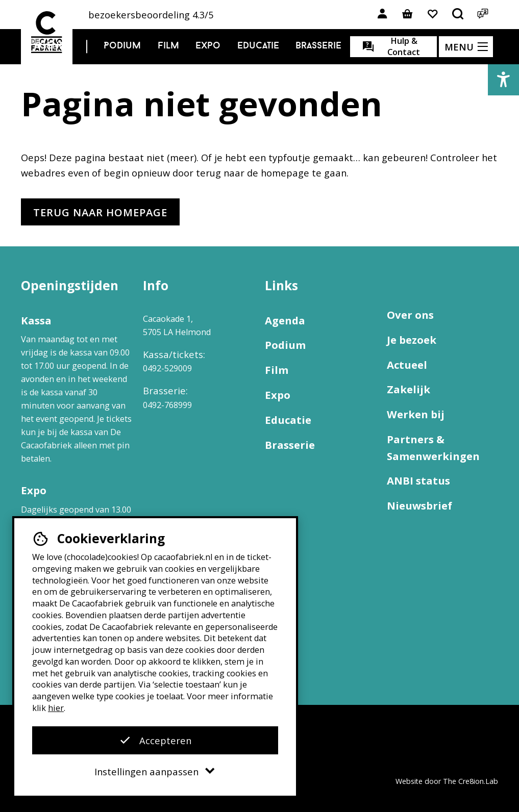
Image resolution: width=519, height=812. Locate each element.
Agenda (52, 46)
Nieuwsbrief (419, 505)
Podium (122, 46)
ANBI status (418, 480)
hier (56, 708)
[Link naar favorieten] (432, 15)
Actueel (407, 365)
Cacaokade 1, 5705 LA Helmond (177, 325)
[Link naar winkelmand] (407, 15)
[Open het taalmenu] (483, 15)
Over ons (410, 315)
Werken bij (416, 414)
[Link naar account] (382, 15)
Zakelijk (409, 389)
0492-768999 (167, 405)
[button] (503, 80)
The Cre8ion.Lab (471, 781)
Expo (208, 46)
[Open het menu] (466, 47)
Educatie (258, 46)
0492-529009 (167, 368)
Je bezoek (412, 340)
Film (168, 46)
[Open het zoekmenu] (458, 15)
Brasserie (318, 46)
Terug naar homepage (100, 212)
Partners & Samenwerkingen (433, 448)
